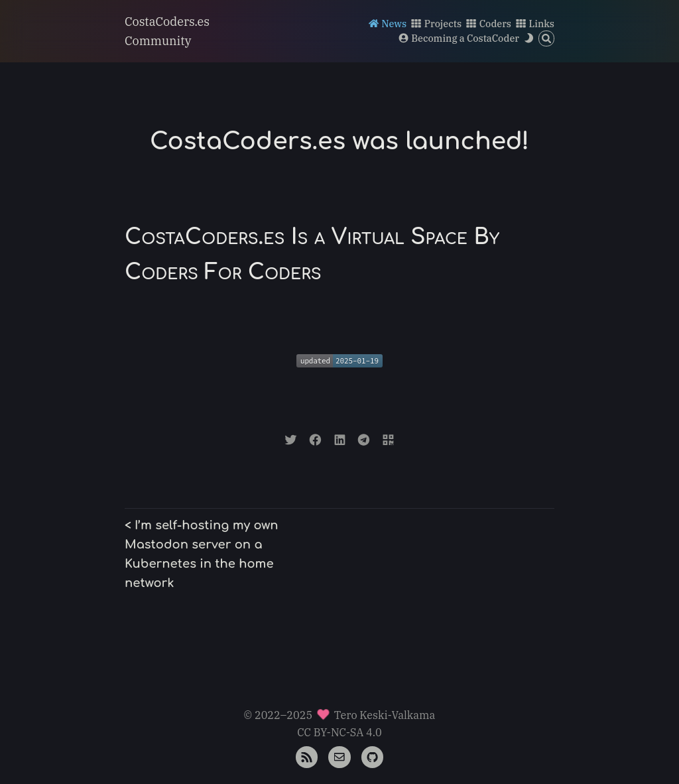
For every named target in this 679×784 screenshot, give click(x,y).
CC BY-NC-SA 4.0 (339, 732)
